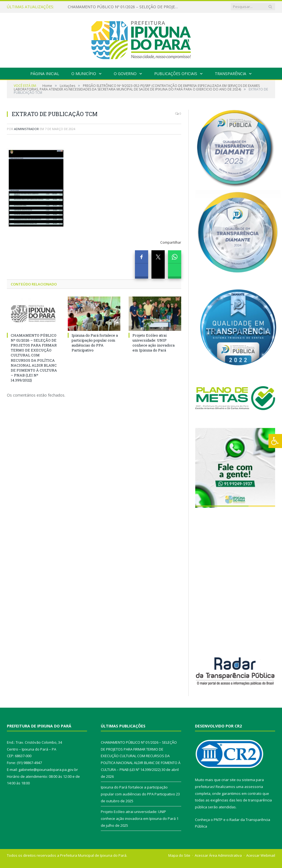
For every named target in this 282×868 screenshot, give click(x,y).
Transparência (231, 74)
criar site (229, 780)
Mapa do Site (179, 855)
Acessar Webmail (261, 855)
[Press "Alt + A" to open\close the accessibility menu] (275, 441)
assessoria (254, 787)
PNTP (218, 820)
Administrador (26, 129)
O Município (84, 74)
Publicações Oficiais (176, 74)
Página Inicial (45, 74)
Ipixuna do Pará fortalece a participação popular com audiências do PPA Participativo (95, 343)
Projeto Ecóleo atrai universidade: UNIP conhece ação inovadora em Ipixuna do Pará (154, 343)
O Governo (125, 74)
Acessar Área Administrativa (218, 855)
